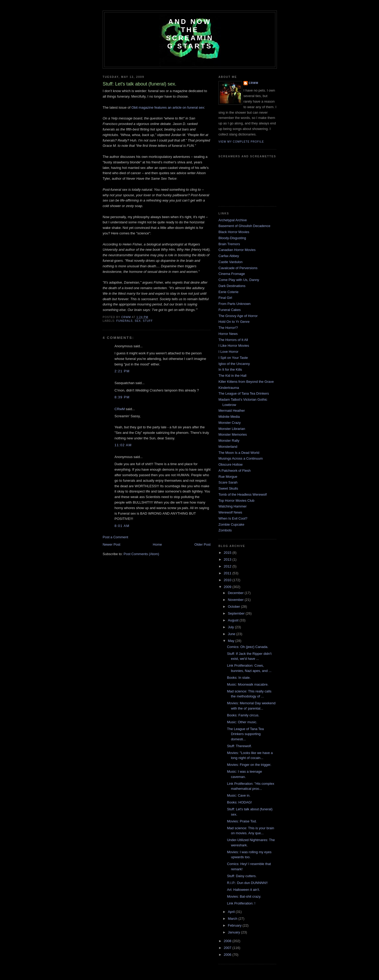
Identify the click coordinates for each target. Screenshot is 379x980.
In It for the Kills (230, 370)
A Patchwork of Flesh (235, 471)
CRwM (120, 409)
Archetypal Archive (233, 220)
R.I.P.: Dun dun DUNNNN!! (247, 883)
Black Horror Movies (234, 232)
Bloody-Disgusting (232, 238)
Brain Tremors (229, 244)
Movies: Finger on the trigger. (249, 765)
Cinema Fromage (232, 274)
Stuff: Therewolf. (239, 746)
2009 (228, 587)
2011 (228, 573)
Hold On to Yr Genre (234, 322)
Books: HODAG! (239, 802)
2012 (228, 566)
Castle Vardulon (231, 262)
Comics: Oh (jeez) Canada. (248, 647)
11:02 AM (123, 445)
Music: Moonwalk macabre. (248, 684)
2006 (228, 955)
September (237, 613)
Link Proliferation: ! (241, 903)
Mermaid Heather (232, 411)
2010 (228, 580)
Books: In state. (239, 678)
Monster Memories (233, 434)
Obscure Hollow (231, 464)
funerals (124, 321)
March (233, 919)
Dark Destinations (232, 286)
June (232, 634)
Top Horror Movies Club (236, 501)
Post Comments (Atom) (141, 554)
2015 (228, 553)
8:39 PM (122, 397)
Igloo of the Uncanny (234, 364)
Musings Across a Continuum (241, 458)
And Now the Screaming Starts (190, 34)
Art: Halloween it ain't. (243, 890)
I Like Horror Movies (234, 346)
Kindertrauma (229, 388)
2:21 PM (122, 371)
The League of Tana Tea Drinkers (244, 393)
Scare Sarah (228, 482)
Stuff (148, 321)
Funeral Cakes (230, 310)
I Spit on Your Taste (233, 358)
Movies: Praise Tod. (242, 821)
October (235, 607)
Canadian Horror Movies (237, 250)
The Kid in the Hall (232, 376)
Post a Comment (115, 537)
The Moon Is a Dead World (239, 453)
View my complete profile (241, 142)
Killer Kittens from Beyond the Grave (246, 382)
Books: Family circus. (243, 715)
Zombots (225, 530)
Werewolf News (230, 512)
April (232, 912)
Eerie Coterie (228, 292)
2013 (228, 559)
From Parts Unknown (235, 304)
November (236, 600)
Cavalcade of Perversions (238, 268)
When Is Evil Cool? (233, 518)
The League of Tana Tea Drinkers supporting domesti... (245, 734)
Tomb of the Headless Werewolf (243, 494)
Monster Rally (229, 441)
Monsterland (228, 447)
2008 (228, 941)
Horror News (228, 334)
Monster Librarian (232, 429)
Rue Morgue (228, 477)
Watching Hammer (233, 506)
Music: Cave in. (239, 795)
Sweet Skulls (228, 488)
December (236, 593)
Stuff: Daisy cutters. (242, 876)
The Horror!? (228, 328)
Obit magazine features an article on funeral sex (168, 107)
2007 (228, 948)
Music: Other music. (242, 722)
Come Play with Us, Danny (239, 280)
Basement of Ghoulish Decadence (244, 226)
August (234, 620)
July (231, 627)
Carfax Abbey (229, 256)
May (232, 641)
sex (138, 321)
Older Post (203, 544)
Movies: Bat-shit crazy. (244, 896)
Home (158, 544)
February (235, 925)
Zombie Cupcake (231, 524)
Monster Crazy (230, 423)
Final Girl (225, 298)
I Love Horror (228, 352)
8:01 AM (122, 526)
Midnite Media (229, 417)
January (235, 932)
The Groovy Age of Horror (238, 316)
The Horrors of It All (233, 340)
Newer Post (111, 544)
